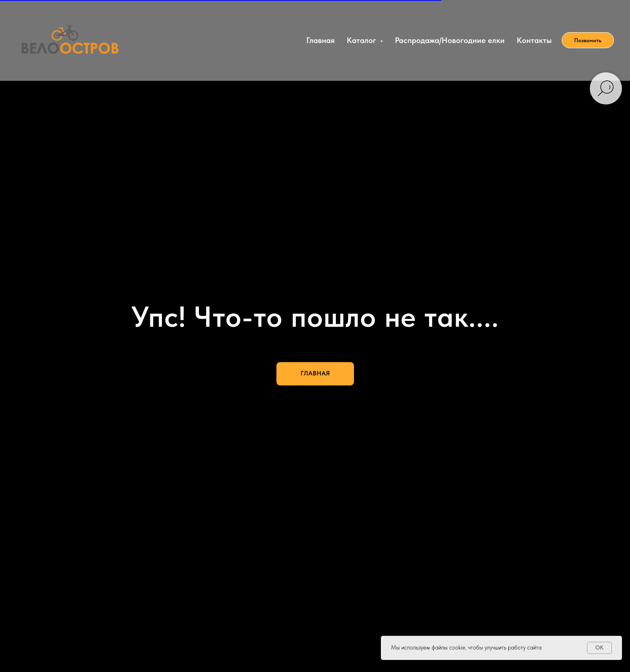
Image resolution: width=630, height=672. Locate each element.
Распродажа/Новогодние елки (450, 40)
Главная (320, 40)
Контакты (534, 40)
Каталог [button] (362, 40)
